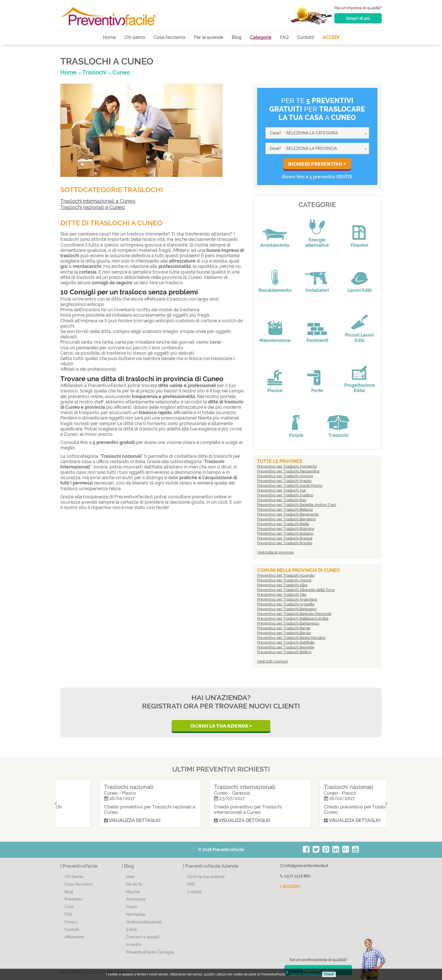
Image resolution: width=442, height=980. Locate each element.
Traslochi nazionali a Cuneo (93, 207)
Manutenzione (275, 340)
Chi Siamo (74, 877)
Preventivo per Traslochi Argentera (287, 599)
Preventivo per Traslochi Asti (281, 490)
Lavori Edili (360, 290)
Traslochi (338, 435)
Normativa (136, 914)
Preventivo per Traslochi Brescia (285, 538)
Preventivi (73, 899)
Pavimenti (317, 340)
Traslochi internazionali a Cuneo (98, 201)
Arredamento (275, 245)
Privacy (71, 922)
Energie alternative (317, 243)
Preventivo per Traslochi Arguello (286, 604)
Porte (317, 391)
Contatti (306, 37)
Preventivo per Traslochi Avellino (285, 495)
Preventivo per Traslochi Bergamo (286, 519)
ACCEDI (331, 37)
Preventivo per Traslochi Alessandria (288, 471)
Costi (69, 907)
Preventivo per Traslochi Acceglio (286, 575)
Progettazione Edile (360, 388)
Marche (133, 892)
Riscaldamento (275, 290)
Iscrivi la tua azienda (206, 877)
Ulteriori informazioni (305, 974)
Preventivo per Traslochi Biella (283, 524)
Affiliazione (74, 937)
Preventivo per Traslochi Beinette (286, 647)
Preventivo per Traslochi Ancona (285, 476)
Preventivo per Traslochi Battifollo (286, 642)
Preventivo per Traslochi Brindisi (285, 543)
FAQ (284, 37)
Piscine (275, 391)
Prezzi (132, 907)
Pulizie (296, 435)
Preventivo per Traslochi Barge (284, 628)
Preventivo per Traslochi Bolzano (285, 533)
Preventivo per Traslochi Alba (282, 585)
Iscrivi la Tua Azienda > (221, 726)
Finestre (360, 245)
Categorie (261, 37)
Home (109, 37)
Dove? (275, 148)
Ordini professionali (144, 922)
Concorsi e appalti (143, 937)
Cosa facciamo (170, 37)
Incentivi (134, 945)
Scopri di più (358, 18)
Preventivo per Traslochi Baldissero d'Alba (293, 618)
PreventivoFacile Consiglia (150, 952)
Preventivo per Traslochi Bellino (284, 652)
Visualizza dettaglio (93, 820)
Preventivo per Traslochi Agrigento (287, 466)
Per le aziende (209, 37)
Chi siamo (135, 37)
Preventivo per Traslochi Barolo (284, 633)
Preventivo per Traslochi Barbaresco (288, 623)
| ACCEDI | (290, 886)
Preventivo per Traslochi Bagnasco (287, 609)
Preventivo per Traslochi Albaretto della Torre (296, 590)
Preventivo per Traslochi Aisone (284, 580)
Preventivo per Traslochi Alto (282, 595)
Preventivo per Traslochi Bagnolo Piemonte (294, 614)
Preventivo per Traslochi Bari (282, 500)
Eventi (132, 930)
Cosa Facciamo (79, 884)
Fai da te (134, 884)
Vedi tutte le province (275, 552)
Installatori (317, 290)
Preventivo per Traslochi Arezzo (284, 481)
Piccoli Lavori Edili (359, 338)
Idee (130, 877)
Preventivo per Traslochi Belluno (285, 509)
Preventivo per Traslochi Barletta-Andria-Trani (297, 505)
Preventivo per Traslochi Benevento (288, 514)
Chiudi (329, 974)
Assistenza (136, 899)
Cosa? (275, 133)
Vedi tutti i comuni (272, 661)
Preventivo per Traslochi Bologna (286, 529)
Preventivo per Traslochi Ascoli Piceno (290, 485)
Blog (237, 37)
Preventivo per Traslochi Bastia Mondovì (291, 638)
